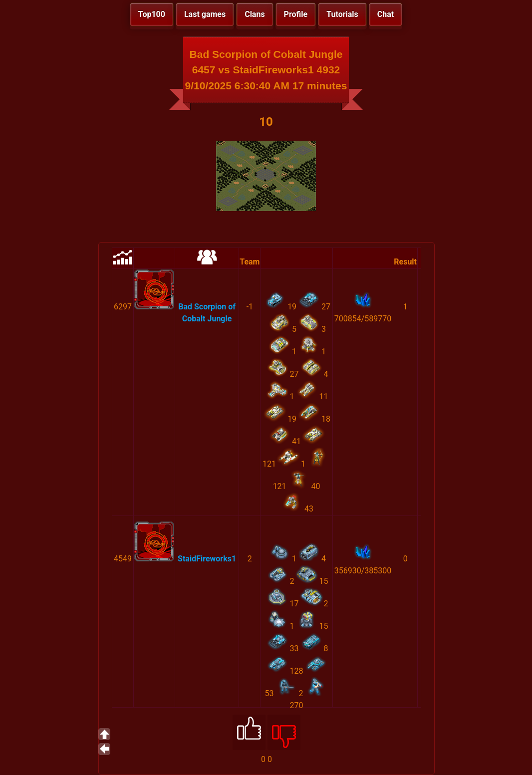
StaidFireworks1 (207, 559)
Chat (386, 14)
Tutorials (342, 14)
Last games (205, 14)
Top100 (152, 14)
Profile (296, 14)
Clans (255, 14)
